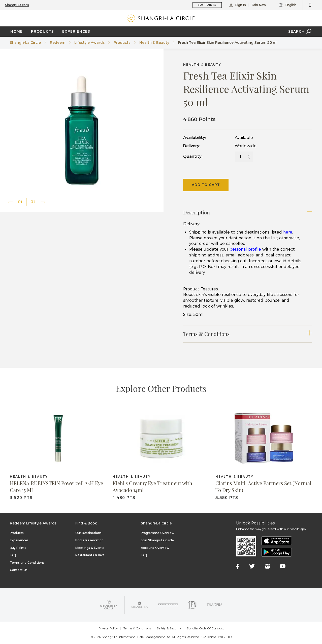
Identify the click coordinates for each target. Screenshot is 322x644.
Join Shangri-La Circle (157, 540)
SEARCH (300, 32)
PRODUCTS (42, 31)
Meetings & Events (90, 548)
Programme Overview (158, 533)
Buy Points (18, 548)
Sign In (238, 5)
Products (122, 43)
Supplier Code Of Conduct (205, 628)
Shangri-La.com (17, 5)
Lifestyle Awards (89, 43)
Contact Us (19, 570)
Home (17, 31)
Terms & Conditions (137, 628)
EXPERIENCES (76, 31)
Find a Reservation (89, 540)
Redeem (58, 43)
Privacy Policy (108, 628)
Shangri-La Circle (25, 43)
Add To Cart (206, 185)
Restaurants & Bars (90, 555)
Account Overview (155, 548)
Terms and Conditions (27, 563)
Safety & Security (169, 628)
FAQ (13, 555)
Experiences (19, 540)
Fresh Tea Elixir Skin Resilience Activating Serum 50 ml (228, 43)
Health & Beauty (154, 43)
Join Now (259, 5)
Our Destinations (88, 533)
